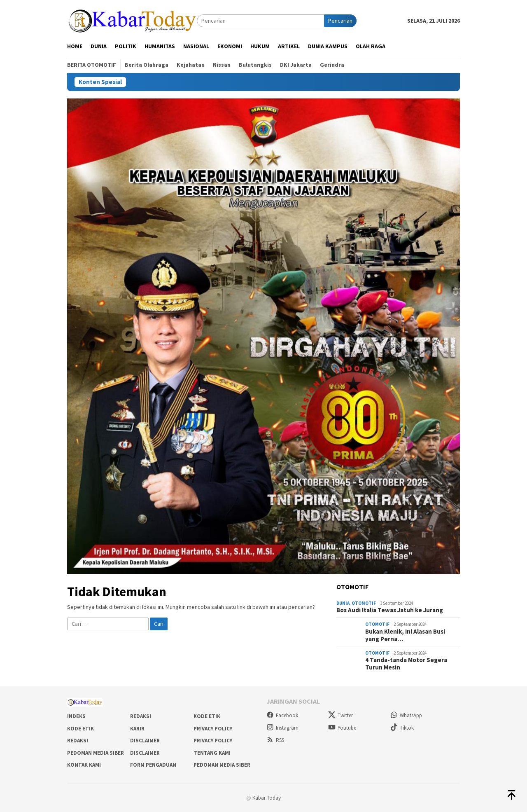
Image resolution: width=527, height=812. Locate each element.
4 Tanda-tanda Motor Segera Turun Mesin (406, 664)
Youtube (342, 728)
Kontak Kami (84, 765)
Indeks (76, 716)
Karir (137, 729)
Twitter (340, 715)
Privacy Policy (213, 729)
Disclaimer (145, 741)
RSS (275, 740)
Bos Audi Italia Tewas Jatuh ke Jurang (390, 610)
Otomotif (364, 603)
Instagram (282, 728)
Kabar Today (267, 798)
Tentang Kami (212, 753)
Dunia (343, 603)
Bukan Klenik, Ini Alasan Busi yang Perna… (405, 635)
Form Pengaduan (153, 765)
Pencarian (340, 21)
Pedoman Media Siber (96, 753)
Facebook (282, 715)
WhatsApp (406, 715)
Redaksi (141, 716)
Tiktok (402, 728)
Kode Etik (207, 716)
